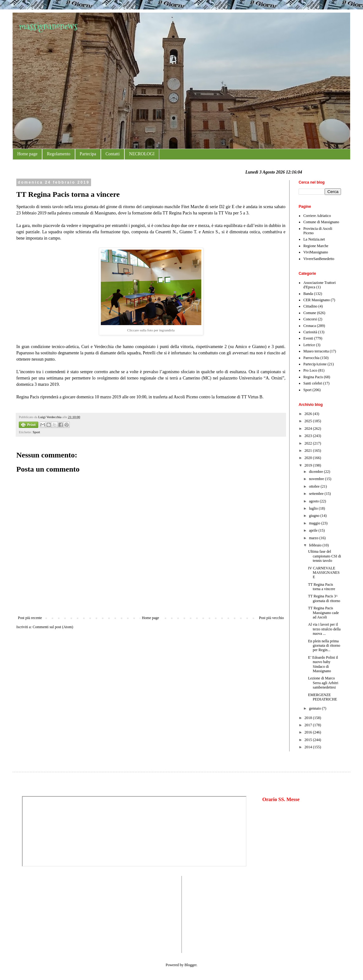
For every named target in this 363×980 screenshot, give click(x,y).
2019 (309, 465)
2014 (309, 747)
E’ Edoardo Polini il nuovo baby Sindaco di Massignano (323, 664)
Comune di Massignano (321, 222)
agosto (314, 501)
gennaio (315, 708)
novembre (317, 479)
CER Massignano (317, 300)
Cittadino (310, 306)
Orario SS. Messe (281, 799)
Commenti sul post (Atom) (53, 627)
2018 (309, 718)
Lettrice (309, 345)
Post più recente (30, 618)
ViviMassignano (316, 252)
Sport (36, 432)
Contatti (113, 154)
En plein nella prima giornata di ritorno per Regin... (324, 646)
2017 (309, 725)
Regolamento (59, 154)
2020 (309, 458)
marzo (314, 538)
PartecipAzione (315, 364)
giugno (315, 516)
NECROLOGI (142, 154)
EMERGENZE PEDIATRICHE (322, 697)
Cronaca (310, 326)
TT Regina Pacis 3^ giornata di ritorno (324, 598)
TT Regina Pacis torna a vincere (322, 587)
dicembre (317, 472)
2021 (309, 451)
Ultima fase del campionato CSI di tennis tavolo (325, 556)
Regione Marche (316, 246)
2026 (309, 414)
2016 (309, 732)
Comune (310, 313)
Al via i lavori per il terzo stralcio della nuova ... (324, 629)
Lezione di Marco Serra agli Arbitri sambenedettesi (323, 683)
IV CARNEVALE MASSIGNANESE (324, 573)
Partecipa (88, 154)
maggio (315, 523)
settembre (317, 494)
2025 (309, 421)
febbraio (316, 545)
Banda (308, 294)
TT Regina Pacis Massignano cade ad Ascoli (323, 613)
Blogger (191, 965)
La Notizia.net (314, 239)
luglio (314, 508)
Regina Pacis (313, 377)
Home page (27, 154)
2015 (309, 740)
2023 (309, 436)
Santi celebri (313, 383)
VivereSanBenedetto (319, 259)
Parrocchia (311, 358)
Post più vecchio (271, 618)
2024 (309, 429)
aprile (314, 530)
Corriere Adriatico (317, 216)
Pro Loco (310, 370)
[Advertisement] (41, 914)
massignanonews (48, 26)
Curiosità (310, 332)
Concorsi (310, 319)
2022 (309, 443)
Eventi (308, 338)
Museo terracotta (316, 351)
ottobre (315, 486)
